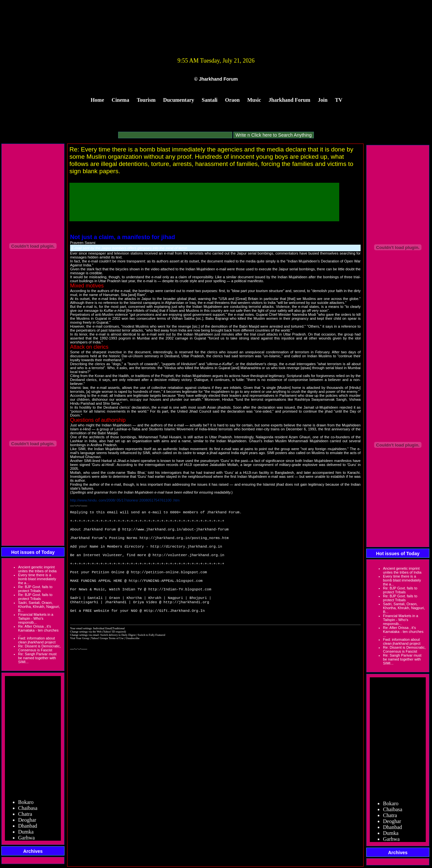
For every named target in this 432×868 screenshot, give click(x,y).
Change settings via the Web (86, 647)
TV (339, 100)
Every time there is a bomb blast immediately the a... (37, 579)
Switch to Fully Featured (151, 651)
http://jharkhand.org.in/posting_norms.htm (184, 542)
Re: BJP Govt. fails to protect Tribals (35, 589)
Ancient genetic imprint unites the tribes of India (37, 569)
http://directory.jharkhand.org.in (186, 552)
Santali (210, 100)
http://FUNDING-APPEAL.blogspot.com (165, 592)
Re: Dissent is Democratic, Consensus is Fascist (39, 648)
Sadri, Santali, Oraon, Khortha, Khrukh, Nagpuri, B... (39, 607)
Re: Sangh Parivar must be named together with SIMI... (37, 658)
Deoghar (27, 822)
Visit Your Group (80, 654)
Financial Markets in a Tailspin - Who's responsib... (36, 618)
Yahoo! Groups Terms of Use (108, 654)
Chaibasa (28, 810)
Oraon (232, 100)
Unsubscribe (133, 654)
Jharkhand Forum (289, 100)
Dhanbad (28, 828)
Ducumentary (179, 100)
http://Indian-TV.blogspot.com (180, 601)
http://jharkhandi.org (186, 616)
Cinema (120, 100)
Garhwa (26, 840)
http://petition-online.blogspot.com (169, 582)
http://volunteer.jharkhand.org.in (189, 562)
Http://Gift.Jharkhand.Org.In (174, 626)
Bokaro (26, 804)
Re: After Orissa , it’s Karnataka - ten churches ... (38, 630)
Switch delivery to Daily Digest (118, 651)
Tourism (146, 100)
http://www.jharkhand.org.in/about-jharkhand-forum (175, 532)
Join (323, 100)
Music (254, 100)
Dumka (26, 834)
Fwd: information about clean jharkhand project (37, 640)
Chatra (25, 816)
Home (97, 100)
